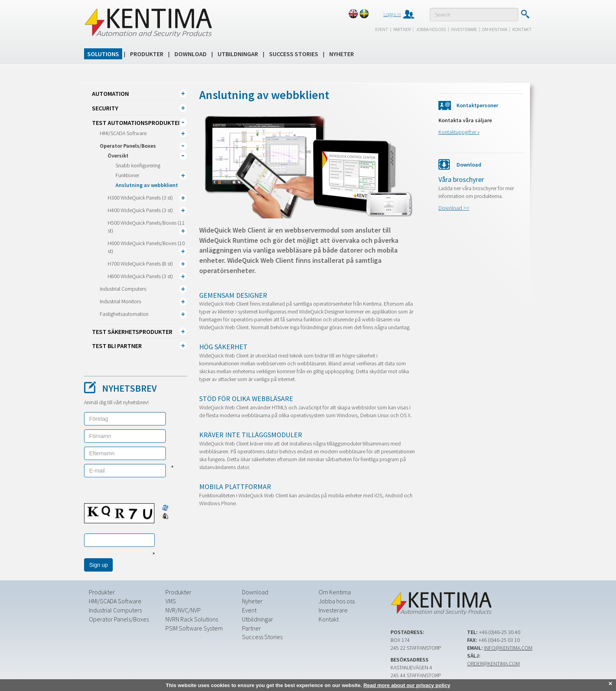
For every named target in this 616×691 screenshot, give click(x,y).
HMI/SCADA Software (123, 133)
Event (382, 29)
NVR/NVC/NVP (183, 610)
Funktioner (127, 175)
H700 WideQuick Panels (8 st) (140, 264)
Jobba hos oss (431, 29)
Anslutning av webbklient (147, 185)
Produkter (147, 54)
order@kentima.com (493, 664)
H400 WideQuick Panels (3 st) (140, 210)
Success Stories (294, 54)
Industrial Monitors (120, 301)
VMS (171, 601)
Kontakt (522, 29)
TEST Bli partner (117, 346)
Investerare (464, 29)
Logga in (392, 14)
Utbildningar (238, 54)
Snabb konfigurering (138, 165)
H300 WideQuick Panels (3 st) (140, 198)
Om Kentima (495, 29)
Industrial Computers (123, 289)
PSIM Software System (194, 628)
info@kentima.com (508, 648)
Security (105, 108)
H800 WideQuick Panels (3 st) (140, 276)
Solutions (103, 54)
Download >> (454, 208)
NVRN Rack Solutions (192, 619)
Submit (525, 14)
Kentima (148, 22)
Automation (110, 93)
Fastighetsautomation (124, 314)
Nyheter (342, 54)
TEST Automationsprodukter (137, 123)
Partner (402, 29)
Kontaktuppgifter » (459, 132)
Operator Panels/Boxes (128, 146)
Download (191, 54)
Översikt (118, 156)
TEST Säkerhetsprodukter (132, 332)
